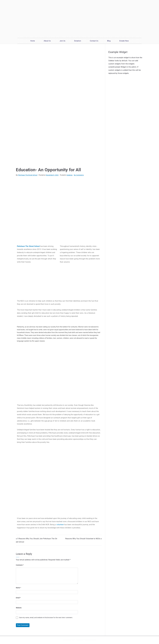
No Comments (79, 175)
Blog (109, 41)
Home (33, 41)
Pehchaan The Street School (28, 175)
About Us (47, 41)
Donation (78, 41)
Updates (70, 175)
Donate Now (124, 41)
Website (19, 608)
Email (18, 598)
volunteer (60, 525)
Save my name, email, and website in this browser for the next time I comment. (46, 618)
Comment (20, 565)
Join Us (62, 41)
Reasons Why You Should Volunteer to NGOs (83, 539)
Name (19, 588)
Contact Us (94, 41)
